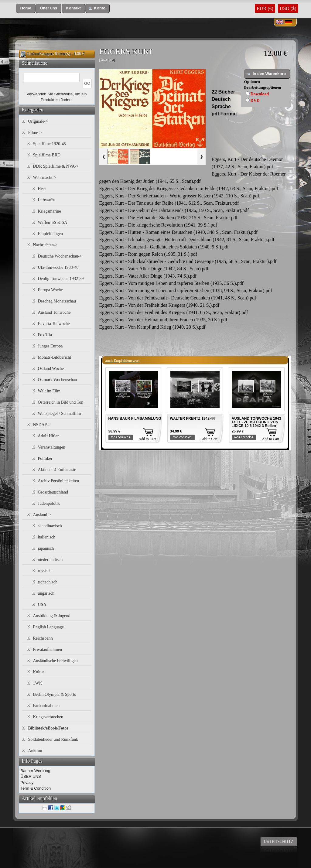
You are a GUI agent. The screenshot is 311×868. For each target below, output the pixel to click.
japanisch (46, 548)
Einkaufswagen (40, 54)
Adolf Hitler (48, 436)
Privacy (27, 783)
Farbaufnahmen (46, 706)
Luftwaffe (46, 200)
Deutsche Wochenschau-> (60, 256)
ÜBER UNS (31, 776)
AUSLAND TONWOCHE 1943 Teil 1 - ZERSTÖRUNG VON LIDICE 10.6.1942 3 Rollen (256, 422)
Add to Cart (147, 439)
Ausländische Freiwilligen (55, 661)
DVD (255, 101)
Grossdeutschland (53, 492)
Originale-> (38, 121)
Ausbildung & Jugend (52, 616)
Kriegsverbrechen (48, 717)
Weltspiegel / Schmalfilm (60, 413)
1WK (38, 683)
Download (260, 94)
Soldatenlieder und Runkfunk (53, 739)
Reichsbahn (43, 638)
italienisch (47, 537)
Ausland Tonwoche (54, 312)
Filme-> (35, 133)
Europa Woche (50, 290)
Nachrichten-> (45, 245)
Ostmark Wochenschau (58, 380)
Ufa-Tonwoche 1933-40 (58, 267)
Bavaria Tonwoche (54, 324)
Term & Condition (36, 788)
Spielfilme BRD (47, 155)
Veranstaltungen (52, 447)
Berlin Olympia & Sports (55, 694)
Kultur (39, 672)
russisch (45, 571)
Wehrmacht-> (45, 178)
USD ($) (288, 8)
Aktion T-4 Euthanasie (57, 470)
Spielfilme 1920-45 (50, 144)
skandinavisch (50, 526)
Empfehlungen (50, 234)
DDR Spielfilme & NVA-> (56, 166)
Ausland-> (42, 515)
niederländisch (50, 560)
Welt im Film (49, 391)
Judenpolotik (49, 503)
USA (42, 605)
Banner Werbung (36, 771)
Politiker (45, 458)
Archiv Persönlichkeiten (59, 481)
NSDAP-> (42, 425)
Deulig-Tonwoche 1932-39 (61, 279)
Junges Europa (50, 346)
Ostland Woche (51, 369)
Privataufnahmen (48, 649)
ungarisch (46, 593)
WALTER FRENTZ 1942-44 (193, 419)
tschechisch (48, 582)
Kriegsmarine (50, 211)
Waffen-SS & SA (53, 222)
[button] (26, 8)
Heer (42, 189)
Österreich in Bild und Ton (61, 402)
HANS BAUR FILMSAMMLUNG (135, 419)
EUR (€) (265, 8)
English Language (48, 627)
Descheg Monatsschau (57, 301)
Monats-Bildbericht (55, 357)
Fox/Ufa (45, 335)
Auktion (35, 751)
